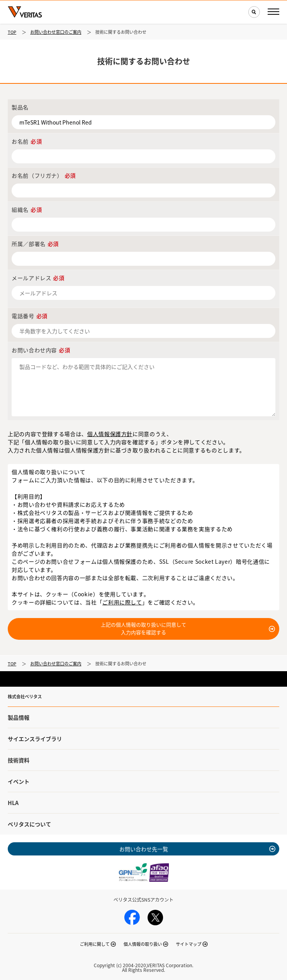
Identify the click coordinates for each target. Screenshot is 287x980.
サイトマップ (189, 944)
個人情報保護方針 (110, 434)
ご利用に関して (95, 944)
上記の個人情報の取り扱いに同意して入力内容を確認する (143, 629)
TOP (12, 32)
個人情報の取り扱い (143, 944)
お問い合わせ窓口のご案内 (56, 32)
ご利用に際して (122, 602)
